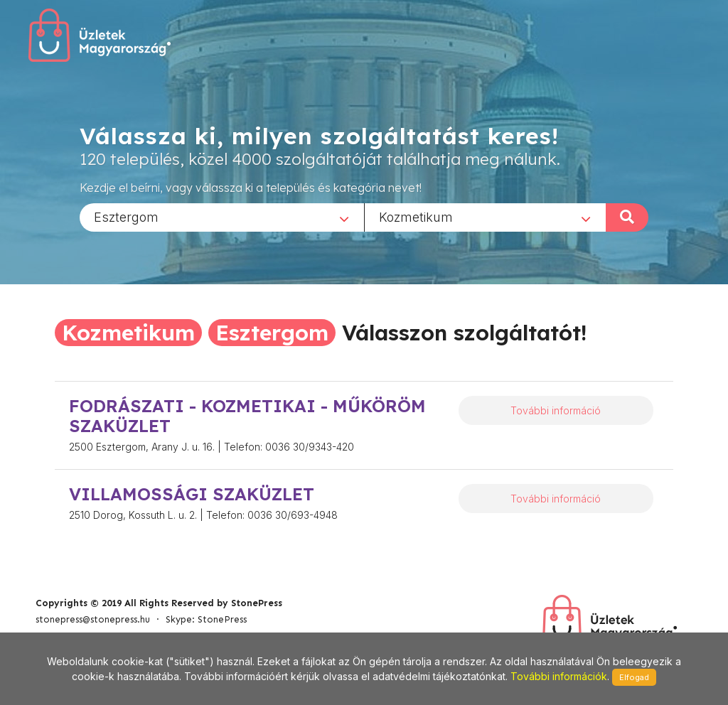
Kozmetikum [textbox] (416, 216)
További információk (559, 676)
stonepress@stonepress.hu (93, 619)
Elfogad (634, 677)
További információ (556, 410)
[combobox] (222, 217)
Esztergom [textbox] (126, 216)
